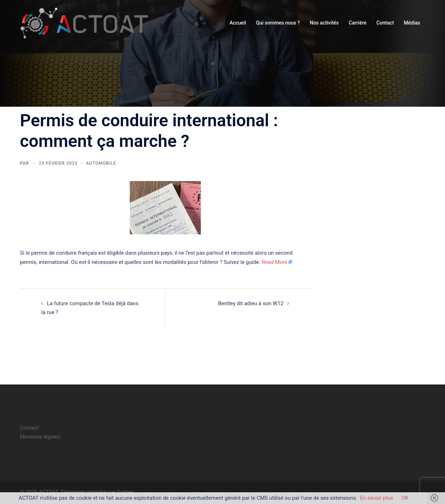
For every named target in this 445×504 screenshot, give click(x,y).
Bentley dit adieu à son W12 (251, 303)
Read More (274, 262)
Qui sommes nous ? (278, 23)
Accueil (238, 23)
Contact (385, 23)
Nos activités (324, 23)
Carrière (358, 23)
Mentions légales (40, 437)
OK (405, 498)
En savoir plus (377, 498)
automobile (101, 163)
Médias (412, 23)
